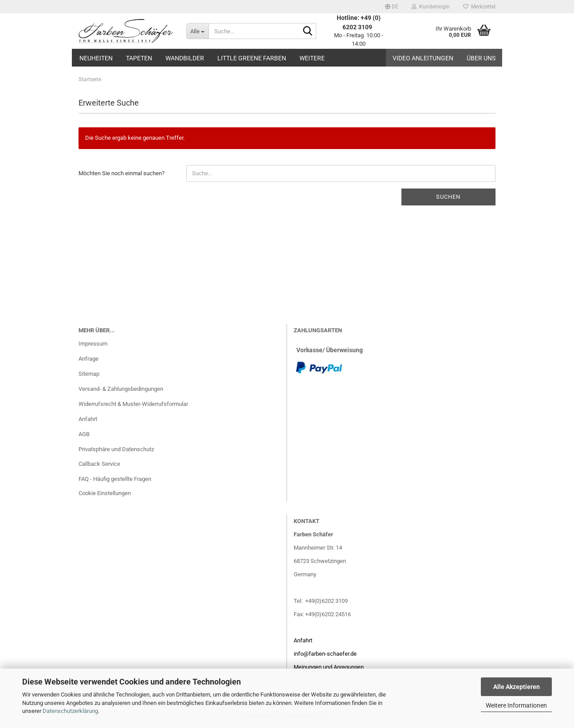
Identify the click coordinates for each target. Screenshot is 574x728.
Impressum (93, 344)
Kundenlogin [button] (431, 7)
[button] (392, 7)
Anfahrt (88, 419)
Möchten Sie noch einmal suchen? (122, 173)
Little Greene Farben (252, 58)
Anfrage (88, 359)
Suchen (448, 197)
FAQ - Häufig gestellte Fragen (115, 479)
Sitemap (89, 374)
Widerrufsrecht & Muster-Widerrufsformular (133, 404)
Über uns (481, 58)
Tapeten (139, 58)
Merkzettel (479, 7)
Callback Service (99, 464)
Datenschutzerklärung (70, 711)
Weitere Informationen (516, 705)
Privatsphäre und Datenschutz (116, 449)
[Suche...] (197, 31)
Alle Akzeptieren (517, 687)
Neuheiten (96, 58)
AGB (84, 434)
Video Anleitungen (423, 58)
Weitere (312, 58)
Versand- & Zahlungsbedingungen (121, 389)
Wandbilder (185, 58)
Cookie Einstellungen (105, 493)
